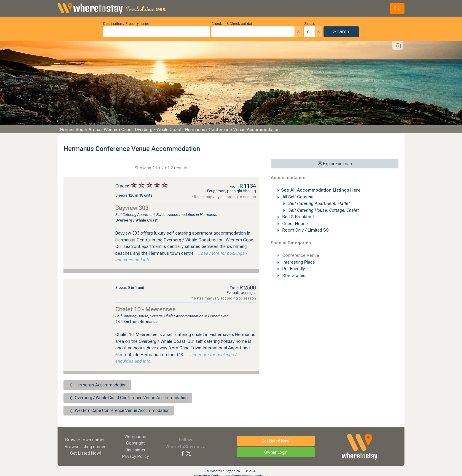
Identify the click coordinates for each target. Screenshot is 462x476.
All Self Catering (297, 197)
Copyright (135, 443)
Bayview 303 (132, 208)
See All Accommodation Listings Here (321, 190)
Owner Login (276, 452)
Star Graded (293, 276)
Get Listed (86, 453)
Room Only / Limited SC (305, 230)
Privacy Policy (136, 456)
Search (341, 32)
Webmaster (136, 437)
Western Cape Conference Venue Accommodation (119, 411)
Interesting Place (298, 262)
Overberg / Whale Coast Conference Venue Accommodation (128, 398)
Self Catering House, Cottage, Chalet (323, 210)
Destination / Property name (126, 24)
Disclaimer (136, 450)
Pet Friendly (293, 269)
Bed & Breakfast (298, 217)
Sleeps (310, 24)
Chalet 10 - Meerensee (145, 309)
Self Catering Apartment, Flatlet (318, 203)
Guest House (294, 224)
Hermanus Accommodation (97, 385)
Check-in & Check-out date (233, 24)
